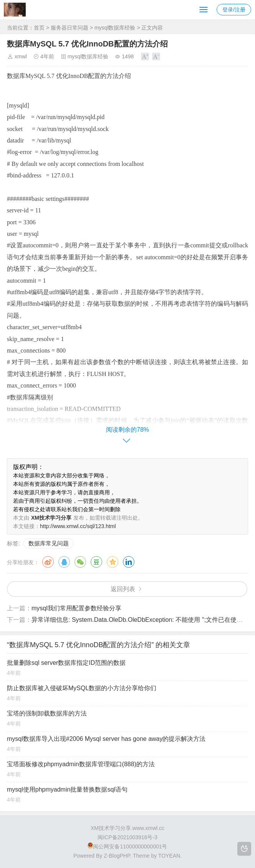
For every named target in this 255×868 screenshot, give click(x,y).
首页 (39, 28)
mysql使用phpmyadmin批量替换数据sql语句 (67, 789)
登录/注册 (234, 10)
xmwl (21, 56)
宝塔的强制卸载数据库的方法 (47, 713)
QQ (64, 562)
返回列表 (123, 589)
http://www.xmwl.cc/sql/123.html (78, 526)
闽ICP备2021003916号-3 (127, 837)
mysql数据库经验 (115, 28)
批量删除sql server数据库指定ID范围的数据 (66, 663)
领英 (129, 562)
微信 (80, 562)
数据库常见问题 (49, 543)
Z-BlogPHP (117, 856)
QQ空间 (113, 562)
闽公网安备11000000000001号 (127, 846)
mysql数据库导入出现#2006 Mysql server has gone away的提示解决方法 (106, 739)
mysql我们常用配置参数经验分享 (76, 608)
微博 (48, 562)
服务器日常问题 (70, 28)
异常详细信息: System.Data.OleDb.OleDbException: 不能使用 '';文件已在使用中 (140, 620)
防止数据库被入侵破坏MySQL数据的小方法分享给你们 (82, 688)
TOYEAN (169, 856)
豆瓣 (96, 562)
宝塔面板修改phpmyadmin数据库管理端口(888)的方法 (81, 764)
